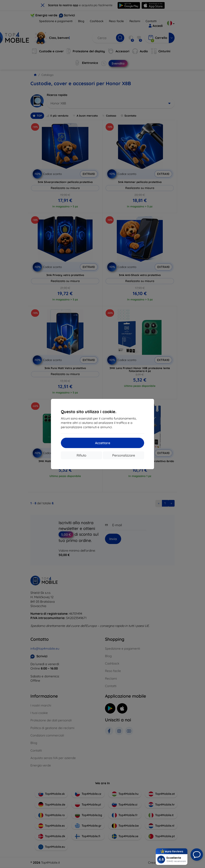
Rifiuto (81, 455)
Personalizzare (124, 455)
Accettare (103, 443)
